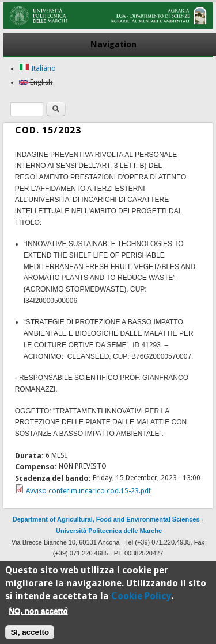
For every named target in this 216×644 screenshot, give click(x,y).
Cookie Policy (141, 599)
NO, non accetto (38, 613)
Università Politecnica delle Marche (109, 531)
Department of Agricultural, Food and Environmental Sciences (106, 519)
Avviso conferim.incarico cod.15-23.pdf (88, 491)
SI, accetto (30, 635)
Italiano (37, 68)
